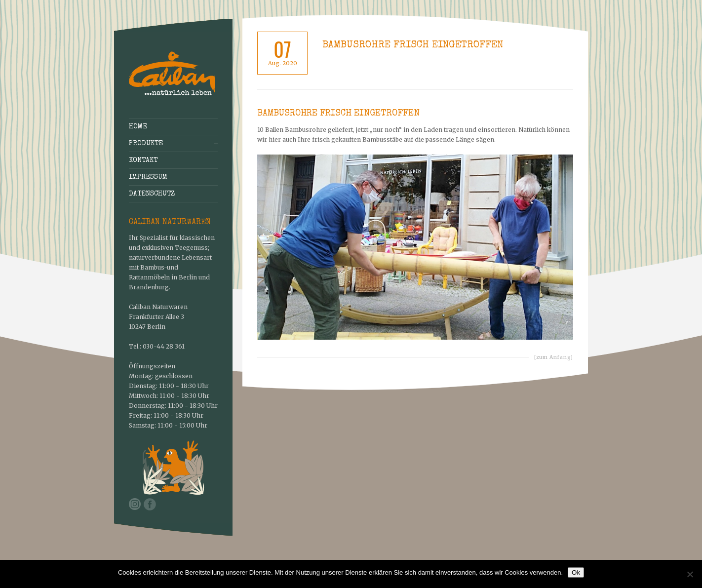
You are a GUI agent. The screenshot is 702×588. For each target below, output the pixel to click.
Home (138, 127)
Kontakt (143, 160)
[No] (690, 574)
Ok (576, 572)
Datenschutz (152, 194)
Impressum (148, 177)
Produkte (146, 144)
